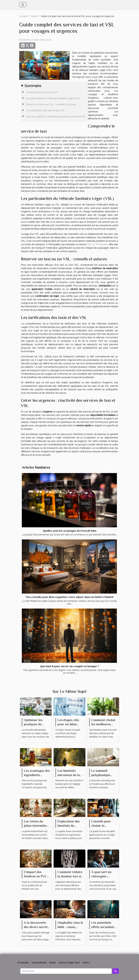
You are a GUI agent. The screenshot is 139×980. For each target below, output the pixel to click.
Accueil (23, 16)
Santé (34, 16)
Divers (86, 963)
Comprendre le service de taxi (42, 92)
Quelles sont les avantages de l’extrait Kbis (70, 531)
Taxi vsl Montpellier (97, 244)
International (39, 963)
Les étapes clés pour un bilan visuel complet (68, 724)
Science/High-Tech (69, 963)
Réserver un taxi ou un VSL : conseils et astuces (51, 104)
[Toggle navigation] (23, 5)
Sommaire (33, 86)
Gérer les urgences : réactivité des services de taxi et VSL (56, 117)
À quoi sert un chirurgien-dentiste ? (101, 876)
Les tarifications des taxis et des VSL (45, 110)
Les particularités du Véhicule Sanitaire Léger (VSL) (53, 98)
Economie (23, 963)
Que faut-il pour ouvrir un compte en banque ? (70, 666)
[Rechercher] (66, 971)
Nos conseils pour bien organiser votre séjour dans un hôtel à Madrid (69, 597)
